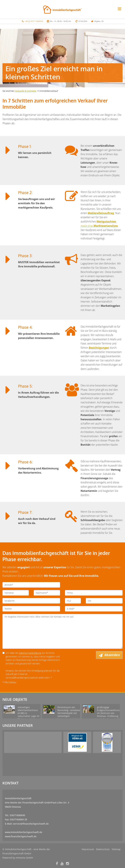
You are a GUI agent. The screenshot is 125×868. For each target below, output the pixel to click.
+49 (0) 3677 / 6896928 (34, 21)
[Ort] (104, 601)
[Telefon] (31, 609)
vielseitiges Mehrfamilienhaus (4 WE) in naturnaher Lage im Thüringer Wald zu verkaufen (29, 715)
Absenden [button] (112, 655)
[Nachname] (47, 593)
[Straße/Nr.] (31, 601)
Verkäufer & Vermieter (26, 91)
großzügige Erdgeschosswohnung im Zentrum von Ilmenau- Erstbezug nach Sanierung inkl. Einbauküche (109, 715)
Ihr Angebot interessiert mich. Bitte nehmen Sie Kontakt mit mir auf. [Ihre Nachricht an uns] (62, 631)
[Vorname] (16, 593)
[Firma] (94, 593)
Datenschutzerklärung (30, 653)
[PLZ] (73, 601)
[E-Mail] (94, 609)
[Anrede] (31, 585)
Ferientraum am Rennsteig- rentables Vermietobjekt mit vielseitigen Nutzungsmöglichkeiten (70, 713)
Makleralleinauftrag (101, 213)
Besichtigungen (99, 348)
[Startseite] (63, 9)
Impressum (88, 849)
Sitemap (116, 849)
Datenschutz (103, 849)
